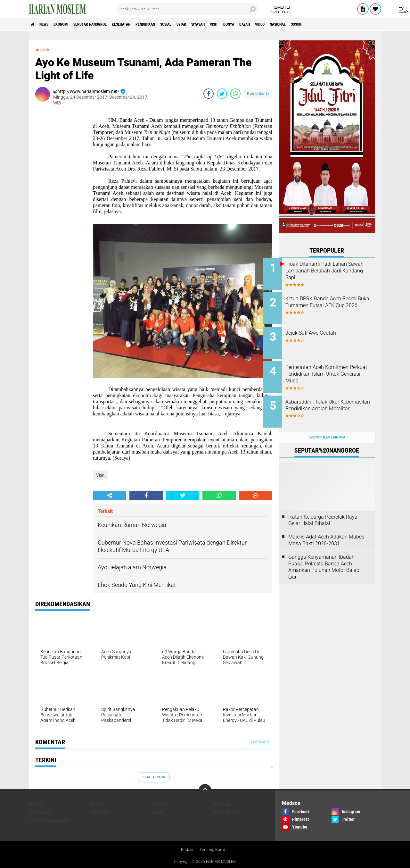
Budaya (36, 804)
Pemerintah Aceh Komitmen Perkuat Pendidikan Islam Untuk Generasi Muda (333, 368)
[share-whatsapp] (235, 94)
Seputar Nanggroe (107, 24)
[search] (187, 9)
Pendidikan (175, 24)
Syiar (221, 24)
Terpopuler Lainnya (327, 425)
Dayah (302, 24)
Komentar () (258, 93)
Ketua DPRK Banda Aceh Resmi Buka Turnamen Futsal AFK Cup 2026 (334, 303)
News (49, 24)
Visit (263, 24)
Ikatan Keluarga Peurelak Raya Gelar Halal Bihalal (323, 508)
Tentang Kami (213, 850)
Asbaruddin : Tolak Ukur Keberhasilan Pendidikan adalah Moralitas (329, 400)
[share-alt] (110, 496)
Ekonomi (71, 24)
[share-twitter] (222, 94)
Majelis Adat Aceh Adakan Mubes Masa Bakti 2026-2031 (326, 528)
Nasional (344, 24)
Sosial (201, 24)
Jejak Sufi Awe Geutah (326, 329)
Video (321, 24)
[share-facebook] (209, 94)
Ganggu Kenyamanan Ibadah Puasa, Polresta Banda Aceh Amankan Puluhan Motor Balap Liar (324, 554)
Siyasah (242, 24)
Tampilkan (260, 742)
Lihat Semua (154, 777)
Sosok (368, 24)
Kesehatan (145, 24)
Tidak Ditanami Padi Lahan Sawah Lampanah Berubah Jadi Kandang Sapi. (332, 271)
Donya (282, 24)
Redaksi (187, 850)
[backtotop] (205, 790)
